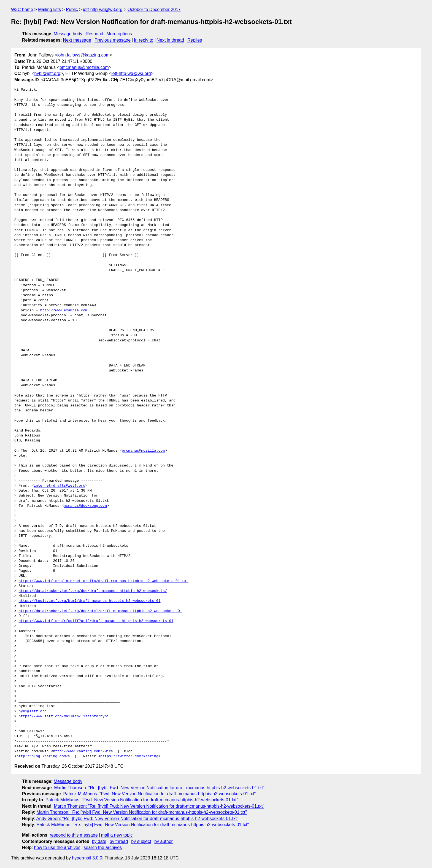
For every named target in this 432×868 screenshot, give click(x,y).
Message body (68, 34)
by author (164, 841)
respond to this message (74, 835)
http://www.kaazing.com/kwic (82, 751)
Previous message (113, 40)
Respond (94, 34)
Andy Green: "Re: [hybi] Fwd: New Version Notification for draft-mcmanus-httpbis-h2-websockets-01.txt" (137, 819)
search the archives (103, 847)
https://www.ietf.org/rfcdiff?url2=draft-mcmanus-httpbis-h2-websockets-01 (96, 621)
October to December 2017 (154, 10)
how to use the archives (57, 847)
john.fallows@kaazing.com (83, 55)
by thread (119, 841)
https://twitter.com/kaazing (129, 756)
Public (72, 10)
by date (99, 841)
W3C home (22, 10)
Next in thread (170, 40)
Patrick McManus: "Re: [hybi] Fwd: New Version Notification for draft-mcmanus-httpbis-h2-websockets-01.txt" (143, 825)
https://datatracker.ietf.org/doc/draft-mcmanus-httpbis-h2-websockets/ (93, 591)
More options (119, 34)
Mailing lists (49, 10)
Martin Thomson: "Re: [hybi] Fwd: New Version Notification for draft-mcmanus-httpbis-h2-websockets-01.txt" (159, 788)
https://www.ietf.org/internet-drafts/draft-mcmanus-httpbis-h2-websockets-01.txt (104, 581)
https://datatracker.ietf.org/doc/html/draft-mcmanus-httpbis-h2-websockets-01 (100, 611)
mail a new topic (117, 835)
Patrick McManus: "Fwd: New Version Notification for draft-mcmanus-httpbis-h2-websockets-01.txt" (159, 794)
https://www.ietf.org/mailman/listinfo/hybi (64, 716)
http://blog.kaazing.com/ (42, 756)
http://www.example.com (64, 311)
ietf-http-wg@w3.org (103, 10)
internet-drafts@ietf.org (59, 486)
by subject (141, 841)
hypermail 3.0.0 (87, 858)
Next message (77, 40)
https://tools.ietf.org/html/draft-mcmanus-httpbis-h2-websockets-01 (90, 601)
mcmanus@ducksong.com (85, 506)
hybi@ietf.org (47, 73)
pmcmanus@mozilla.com (84, 67)
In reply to (144, 40)
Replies (195, 40)
